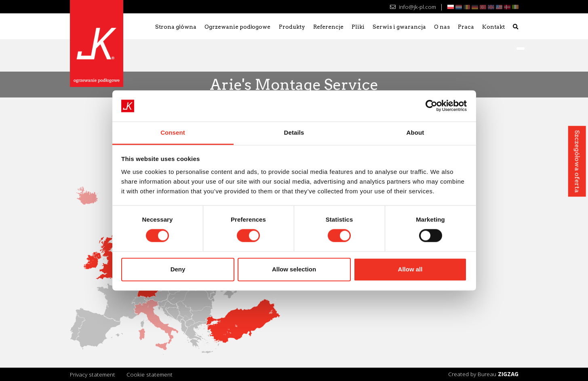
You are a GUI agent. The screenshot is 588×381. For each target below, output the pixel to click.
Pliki (358, 27)
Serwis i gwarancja (399, 27)
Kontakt (493, 27)
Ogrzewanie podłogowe (238, 27)
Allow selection (294, 269)
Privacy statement (93, 374)
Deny (178, 269)
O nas (442, 27)
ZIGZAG (508, 374)
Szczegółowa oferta (577, 161)
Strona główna (176, 27)
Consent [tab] (173, 132)
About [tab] (415, 132)
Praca (466, 27)
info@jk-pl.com (413, 7)
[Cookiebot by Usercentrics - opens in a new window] (431, 106)
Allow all (410, 269)
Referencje (328, 27)
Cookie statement (150, 374)
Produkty (292, 27)
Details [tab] (294, 132)
